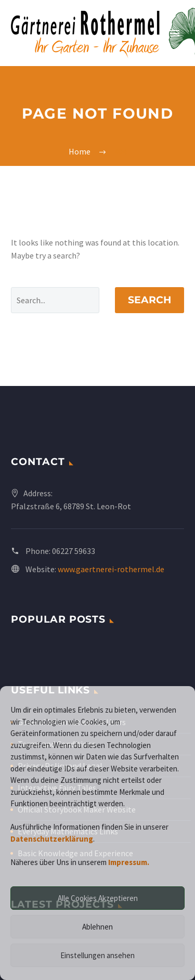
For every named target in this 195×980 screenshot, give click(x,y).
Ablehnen (97, 927)
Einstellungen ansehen (97, 955)
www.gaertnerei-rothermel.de (111, 569)
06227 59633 (74, 551)
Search (149, 300)
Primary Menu (175, 33)
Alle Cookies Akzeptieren (98, 898)
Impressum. (129, 862)
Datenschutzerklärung (52, 839)
